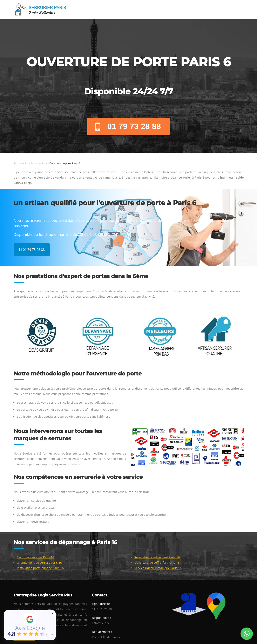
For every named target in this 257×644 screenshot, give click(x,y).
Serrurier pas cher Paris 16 (35, 557)
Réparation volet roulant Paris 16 (157, 557)
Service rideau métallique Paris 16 (158, 568)
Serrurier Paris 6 (40, 163)
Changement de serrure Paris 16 (39, 563)
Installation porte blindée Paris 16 (40, 568)
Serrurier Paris (22, 163)
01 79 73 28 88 (127, 126)
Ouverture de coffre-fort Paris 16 (157, 563)
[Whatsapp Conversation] (247, 634)
